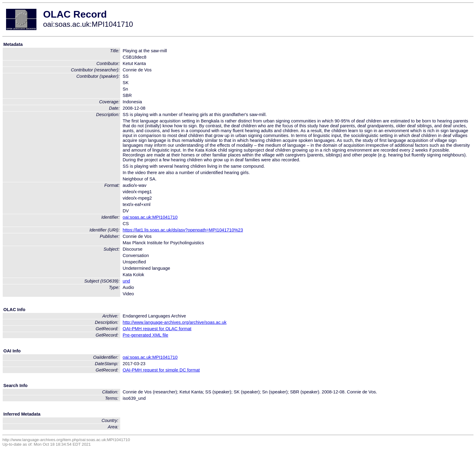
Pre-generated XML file (145, 335)
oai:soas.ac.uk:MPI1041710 (150, 217)
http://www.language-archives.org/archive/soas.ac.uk (175, 322)
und (126, 281)
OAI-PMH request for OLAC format (157, 329)
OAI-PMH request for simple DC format (161, 370)
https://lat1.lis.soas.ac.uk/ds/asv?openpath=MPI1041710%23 (183, 230)
